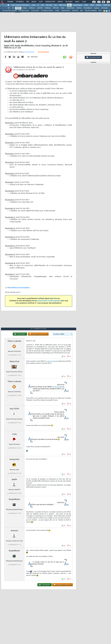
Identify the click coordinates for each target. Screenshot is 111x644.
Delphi (18, 8)
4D (13, 8)
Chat (41, 2)
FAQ (28, 2)
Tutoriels (20, 2)
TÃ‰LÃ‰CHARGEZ (91, 11)
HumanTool (14, 459)
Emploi (60, 2)
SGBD (86, 5)
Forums (10, 2)
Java (55, 5)
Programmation (77, 5)
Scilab (62, 8)
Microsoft (49, 5)
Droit (77, 2)
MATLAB (56, 8)
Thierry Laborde (14, 341)
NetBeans (48, 8)
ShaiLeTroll (14, 361)
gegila (14, 479)
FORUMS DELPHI (24, 11)
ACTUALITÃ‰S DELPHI (9, 11)
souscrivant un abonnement (49, 301)
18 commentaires (43, 52)
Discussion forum (93, 57)
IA (38, 5)
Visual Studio (70, 8)
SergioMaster (30, 52)
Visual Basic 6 (88, 8)
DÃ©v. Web (62, 5)
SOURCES (75, 11)
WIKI (100, 11)
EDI (69, 5)
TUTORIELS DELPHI (47, 11)
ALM (42, 5)
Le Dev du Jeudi (51, 361)
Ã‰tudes (69, 2)
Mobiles (99, 5)
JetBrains (32, 8)
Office (92, 5)
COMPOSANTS (66, 11)
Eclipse (25, 8)
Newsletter (50, 2)
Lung (14, 434)
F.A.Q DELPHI (35, 11)
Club (84, 2)
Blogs (34, 2)
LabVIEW (40, 8)
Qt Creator (105, 8)
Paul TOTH (14, 409)
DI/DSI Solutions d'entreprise (20, 5)
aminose (14, 531)
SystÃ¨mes (107, 5)
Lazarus (97, 8)
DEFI (81, 11)
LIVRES (57, 11)
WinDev (79, 8)
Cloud (33, 5)
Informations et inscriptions (18, 288)
